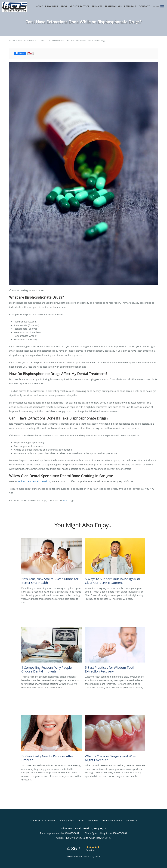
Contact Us (132, 820)
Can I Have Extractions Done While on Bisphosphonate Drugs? (78, 41)
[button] (162, 6)
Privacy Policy (66, 820)
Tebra (97, 856)
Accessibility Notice (112, 820)
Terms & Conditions (88, 820)
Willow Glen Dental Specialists (23, 41)
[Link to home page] (14, 7)
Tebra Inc (51, 821)
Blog (43, 41)
